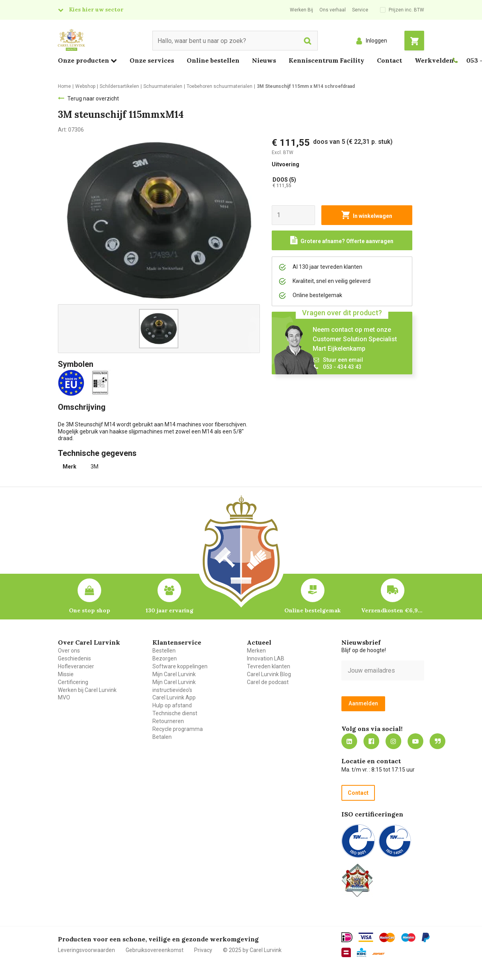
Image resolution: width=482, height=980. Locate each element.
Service (360, 10)
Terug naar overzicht (93, 99)
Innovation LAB (266, 658)
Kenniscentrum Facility (326, 60)
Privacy (203, 950)
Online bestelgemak (312, 610)
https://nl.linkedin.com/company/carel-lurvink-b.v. (349, 741)
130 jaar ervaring (170, 610)
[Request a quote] (342, 240)
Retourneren (168, 721)
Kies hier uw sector (96, 9)
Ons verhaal (333, 10)
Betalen (162, 737)
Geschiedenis (74, 658)
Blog (438, 741)
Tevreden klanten (269, 666)
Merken (256, 651)
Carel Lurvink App (174, 697)
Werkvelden (434, 60)
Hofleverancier (76, 666)
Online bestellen (213, 60)
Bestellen (164, 651)
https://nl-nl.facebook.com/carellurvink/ (371, 741)
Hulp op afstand (172, 705)
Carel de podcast (268, 682)
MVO (64, 697)
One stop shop (90, 610)
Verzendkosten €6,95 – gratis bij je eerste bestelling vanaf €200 (393, 610)
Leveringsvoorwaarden (86, 950)
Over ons (69, 651)
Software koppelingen (180, 666)
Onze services (152, 60)
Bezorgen (165, 658)
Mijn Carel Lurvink (174, 674)
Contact (389, 60)
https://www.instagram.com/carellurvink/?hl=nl (393, 741)
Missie (66, 674)
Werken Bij (301, 10)
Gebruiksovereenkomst (155, 950)
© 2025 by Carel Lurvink (252, 950)
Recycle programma (178, 729)
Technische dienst (175, 713)
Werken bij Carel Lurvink (87, 690)
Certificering (73, 682)
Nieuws (264, 60)
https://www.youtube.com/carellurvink (415, 741)
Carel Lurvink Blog (269, 674)
